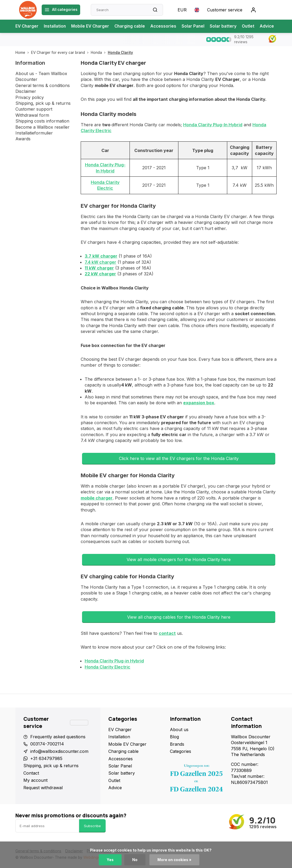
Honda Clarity (120, 53)
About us (179, 730)
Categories (181, 751)
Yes (110, 860)
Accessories (168, 26)
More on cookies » (174, 860)
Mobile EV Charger (93, 26)
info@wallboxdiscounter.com (59, 751)
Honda (99, 53)
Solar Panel (199, 26)
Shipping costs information (42, 121)
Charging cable (134, 26)
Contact (31, 773)
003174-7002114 (47, 744)
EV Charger (27, 26)
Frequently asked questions (58, 737)
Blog (174, 737)
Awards (23, 139)
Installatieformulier (34, 133)
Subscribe (92, 826)
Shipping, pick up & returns (43, 103)
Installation (56, 26)
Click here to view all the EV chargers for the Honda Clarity (179, 458)
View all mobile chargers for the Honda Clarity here (179, 559)
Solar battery (229, 26)
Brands (177, 744)
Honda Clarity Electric (108, 667)
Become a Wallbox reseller (42, 127)
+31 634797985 (46, 758)
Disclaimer (26, 91)
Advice (274, 26)
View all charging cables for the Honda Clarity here (179, 617)
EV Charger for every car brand (61, 53)
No (135, 860)
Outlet (255, 26)
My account (35, 780)
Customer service (225, 10)
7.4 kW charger (100, 262)
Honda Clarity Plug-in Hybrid (114, 661)
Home (23, 53)
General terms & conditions (43, 85)
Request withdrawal (43, 788)
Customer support (34, 109)
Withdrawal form (32, 115)
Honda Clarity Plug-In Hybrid (213, 125)
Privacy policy (30, 97)
